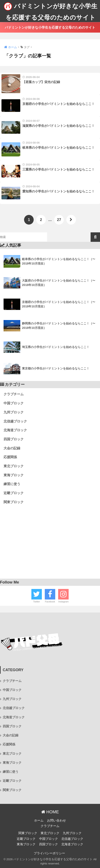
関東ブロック (14, 502)
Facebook (50, 602)
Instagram (63, 602)
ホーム (39, 820)
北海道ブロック (15, 430)
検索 (95, 237)
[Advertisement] (50, 544)
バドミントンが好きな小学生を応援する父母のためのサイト (51, 10)
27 (59, 220)
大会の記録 (12, 448)
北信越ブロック (15, 421)
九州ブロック (14, 412)
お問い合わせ (56, 820)
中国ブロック (14, 403)
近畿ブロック (14, 493)
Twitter (36, 602)
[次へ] (71, 220)
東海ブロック (14, 475)
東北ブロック (14, 466)
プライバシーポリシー (49, 853)
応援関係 (10, 457)
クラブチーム (14, 394)
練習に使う (12, 484)
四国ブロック (14, 439)
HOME (50, 812)
